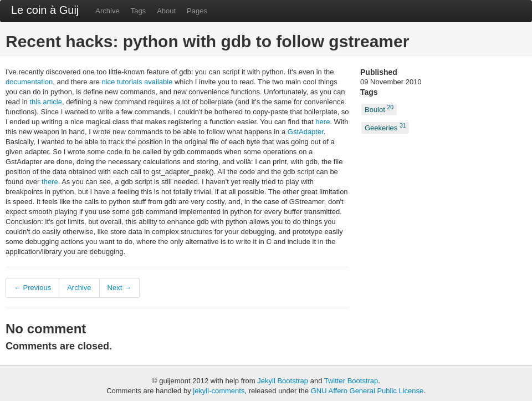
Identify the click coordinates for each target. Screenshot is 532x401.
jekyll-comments (219, 391)
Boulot (379, 109)
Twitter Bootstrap (351, 381)
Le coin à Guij (45, 10)
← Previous (32, 288)
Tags (138, 11)
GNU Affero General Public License (367, 391)
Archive (107, 11)
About (166, 11)
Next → (119, 288)
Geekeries (385, 127)
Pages (197, 11)
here (323, 122)
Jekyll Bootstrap (283, 381)
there (50, 182)
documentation (29, 82)
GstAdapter (306, 132)
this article (46, 102)
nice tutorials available (137, 82)
